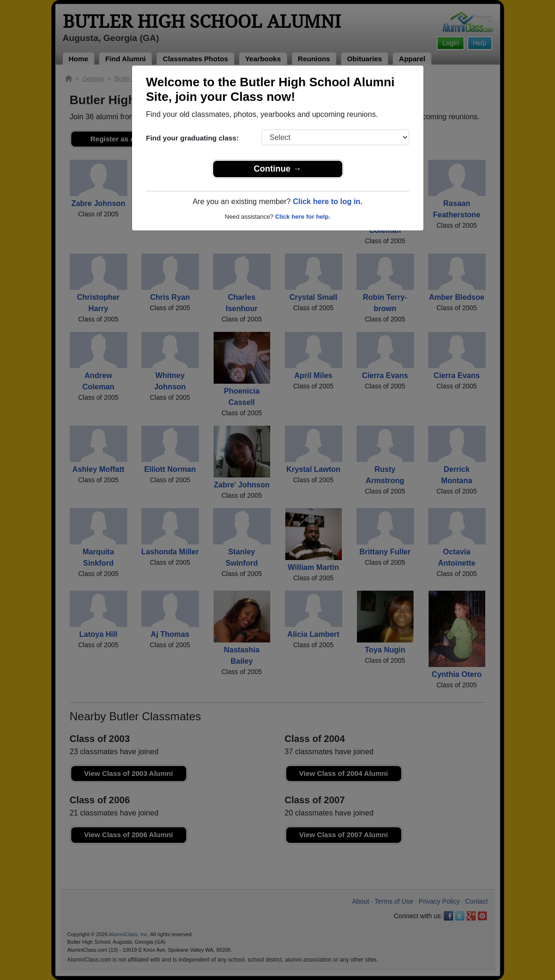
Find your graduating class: (193, 138)
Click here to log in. (328, 202)
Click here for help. (302, 217)
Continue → (277, 169)
